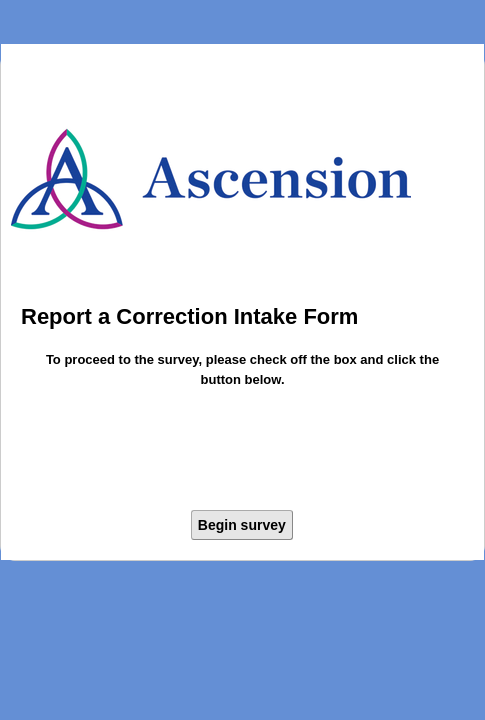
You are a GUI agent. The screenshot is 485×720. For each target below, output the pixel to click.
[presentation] (243, 452)
